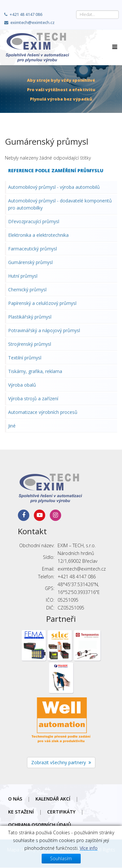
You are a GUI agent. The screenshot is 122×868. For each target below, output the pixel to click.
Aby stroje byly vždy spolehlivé (61, 80)
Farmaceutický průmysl (33, 249)
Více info (89, 863)
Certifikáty (61, 812)
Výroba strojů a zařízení (33, 398)
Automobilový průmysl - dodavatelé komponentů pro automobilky (60, 204)
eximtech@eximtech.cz (33, 23)
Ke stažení (21, 812)
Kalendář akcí (53, 799)
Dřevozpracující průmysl (34, 221)
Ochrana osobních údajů (40, 825)
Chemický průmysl (27, 289)
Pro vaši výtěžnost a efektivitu (61, 90)
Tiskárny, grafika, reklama (35, 371)
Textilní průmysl (25, 358)
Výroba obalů (22, 385)
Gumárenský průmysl (30, 262)
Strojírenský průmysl (30, 344)
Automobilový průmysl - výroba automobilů (54, 187)
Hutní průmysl (23, 276)
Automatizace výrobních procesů (43, 412)
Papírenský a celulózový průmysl (42, 303)
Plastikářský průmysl (30, 317)
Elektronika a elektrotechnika (38, 235)
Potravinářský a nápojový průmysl (44, 330)
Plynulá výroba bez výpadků (61, 99)
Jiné (12, 426)
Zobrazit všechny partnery (61, 762)
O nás (15, 799)
